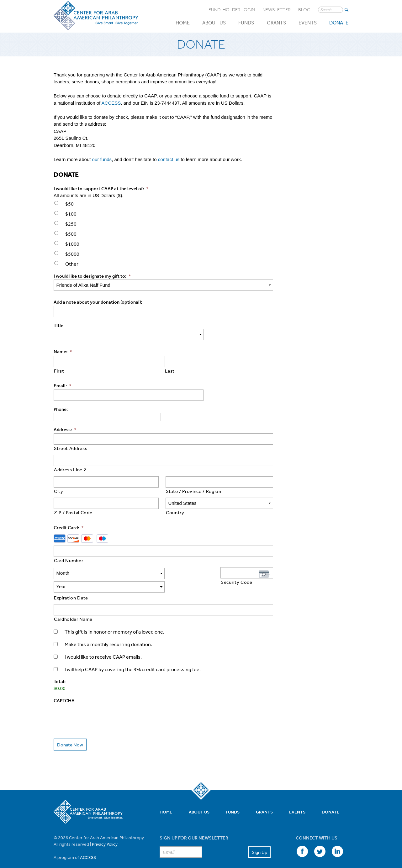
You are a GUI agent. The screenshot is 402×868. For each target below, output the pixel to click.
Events (308, 23)
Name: (63, 351)
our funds (102, 159)
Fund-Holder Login (232, 10)
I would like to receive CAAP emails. (103, 643)
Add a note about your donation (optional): (98, 302)
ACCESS (111, 103)
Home (183, 23)
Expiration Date (71, 584)
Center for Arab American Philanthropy (96, 16)
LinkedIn (336, 838)
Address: (65, 429)
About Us (214, 23)
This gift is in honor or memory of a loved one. (114, 618)
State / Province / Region (194, 491)
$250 (71, 224)
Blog (304, 10)
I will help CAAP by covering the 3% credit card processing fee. (133, 656)
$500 (71, 234)
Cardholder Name (73, 606)
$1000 (72, 244)
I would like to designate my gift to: (92, 276)
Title (58, 325)
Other (72, 264)
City (59, 491)
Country (175, 512)
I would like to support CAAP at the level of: (101, 188)
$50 (69, 204)
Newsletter (277, 10)
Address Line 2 (70, 470)
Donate (339, 23)
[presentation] (101, 703)
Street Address (71, 448)
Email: (62, 386)
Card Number (69, 560)
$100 (71, 214)
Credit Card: (69, 528)
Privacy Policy (105, 830)
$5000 (72, 254)
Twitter (319, 838)
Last (170, 371)
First (59, 371)
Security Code (237, 582)
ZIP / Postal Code (73, 512)
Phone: (61, 409)
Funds (246, 23)
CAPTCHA (64, 687)
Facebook (301, 838)
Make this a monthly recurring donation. (108, 631)
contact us (169, 159)
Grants (276, 23)
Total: (60, 668)
